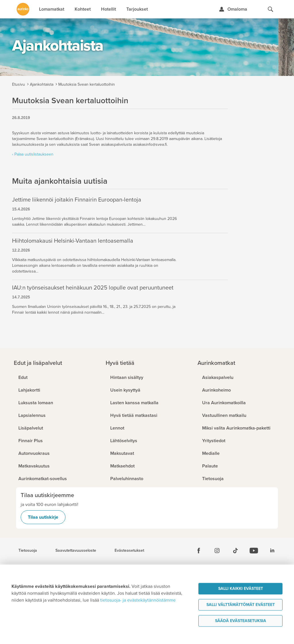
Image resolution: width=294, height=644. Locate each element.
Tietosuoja (28, 551)
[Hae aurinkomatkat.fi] (270, 9)
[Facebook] (199, 551)
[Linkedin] (272, 551)
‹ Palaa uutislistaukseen (33, 154)
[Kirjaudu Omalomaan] (233, 9)
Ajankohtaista (42, 84)
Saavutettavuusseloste (76, 551)
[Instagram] (217, 551)
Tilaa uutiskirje (43, 517)
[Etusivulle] (23, 9)
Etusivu (19, 84)
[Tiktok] (235, 551)
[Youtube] (254, 551)
